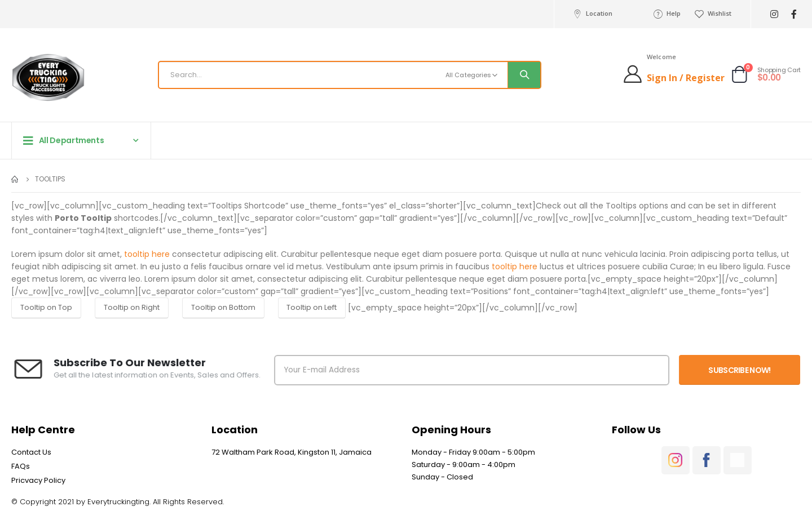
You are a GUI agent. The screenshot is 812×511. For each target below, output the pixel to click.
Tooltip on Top (46, 307)
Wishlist (713, 14)
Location (592, 14)
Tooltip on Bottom (223, 307)
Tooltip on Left (312, 307)
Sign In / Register (686, 78)
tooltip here (147, 254)
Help (667, 14)
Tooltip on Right (132, 307)
